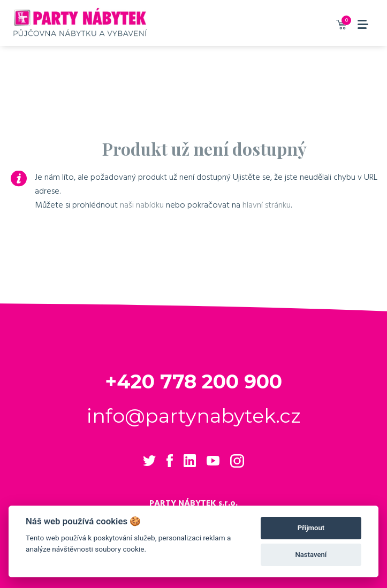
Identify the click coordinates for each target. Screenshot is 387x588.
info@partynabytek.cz (193, 416)
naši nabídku (142, 205)
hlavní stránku (267, 205)
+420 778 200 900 (193, 381)
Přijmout (311, 528)
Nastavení (311, 555)
